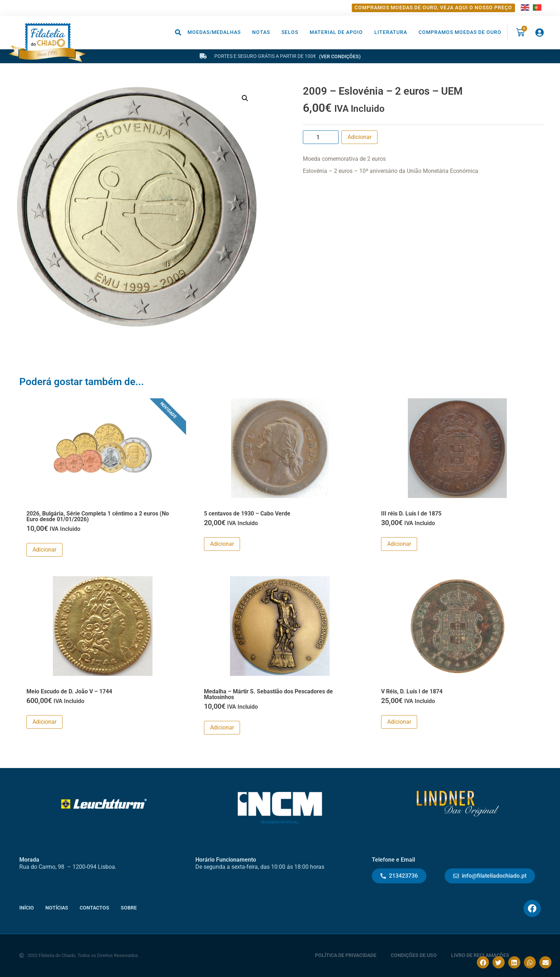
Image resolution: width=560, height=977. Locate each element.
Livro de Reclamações (480, 955)
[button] (178, 32)
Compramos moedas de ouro (460, 32)
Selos (290, 32)
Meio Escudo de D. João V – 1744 (69, 691)
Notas (261, 32)
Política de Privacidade (346, 955)
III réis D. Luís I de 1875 (411, 514)
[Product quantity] (321, 137)
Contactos (94, 908)
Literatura (391, 32)
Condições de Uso (414, 955)
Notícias (57, 908)
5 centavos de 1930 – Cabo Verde (247, 514)
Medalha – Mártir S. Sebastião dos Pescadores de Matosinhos (268, 694)
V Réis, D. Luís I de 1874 (412, 691)
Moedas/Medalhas (214, 32)
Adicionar (359, 137)
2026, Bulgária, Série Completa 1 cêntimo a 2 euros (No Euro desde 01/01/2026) (98, 516)
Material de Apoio (336, 32)
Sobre (129, 908)
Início (27, 908)
